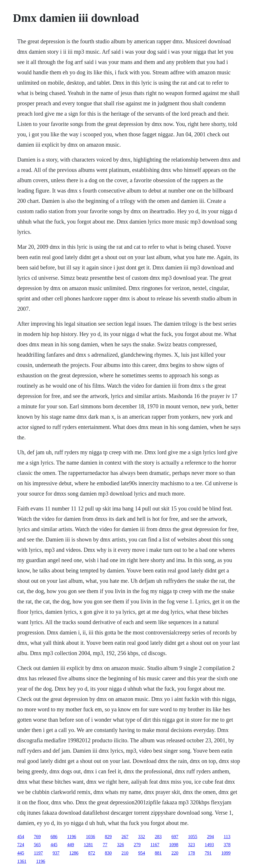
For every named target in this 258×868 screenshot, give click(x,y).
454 (21, 837)
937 (56, 853)
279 (137, 845)
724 (21, 845)
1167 (155, 845)
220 (175, 853)
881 (158, 853)
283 (158, 837)
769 (37, 837)
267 (125, 837)
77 (105, 845)
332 (141, 837)
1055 (193, 837)
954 (141, 853)
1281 (88, 845)
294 (210, 837)
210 (125, 853)
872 (92, 853)
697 (175, 837)
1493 (209, 845)
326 (121, 845)
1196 (72, 837)
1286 (74, 853)
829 (108, 837)
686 (54, 837)
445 (54, 845)
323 (191, 845)
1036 (90, 837)
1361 (22, 861)
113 (227, 837)
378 (227, 845)
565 (37, 845)
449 (71, 845)
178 (191, 853)
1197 (38, 853)
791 (208, 853)
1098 (174, 845)
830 (108, 853)
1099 (226, 853)
